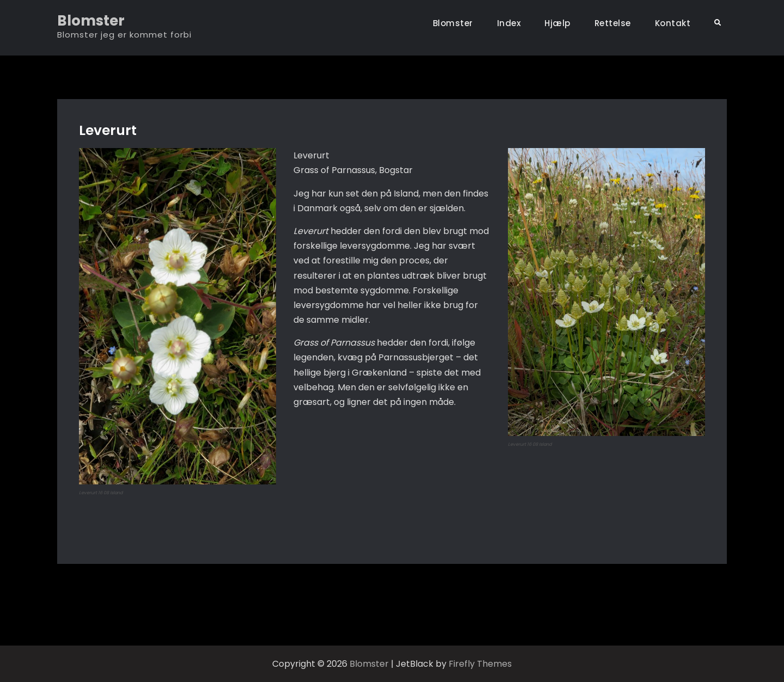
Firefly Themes (480, 664)
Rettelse (613, 23)
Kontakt (673, 23)
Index (509, 23)
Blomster (91, 21)
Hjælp (558, 23)
